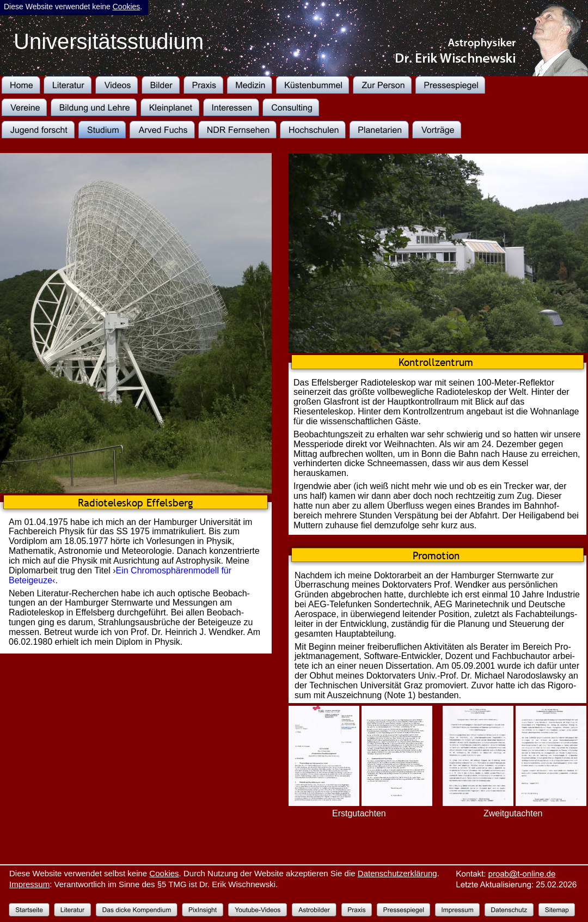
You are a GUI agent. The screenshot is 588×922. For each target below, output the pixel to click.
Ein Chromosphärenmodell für (175, 570)
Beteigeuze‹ (32, 580)
